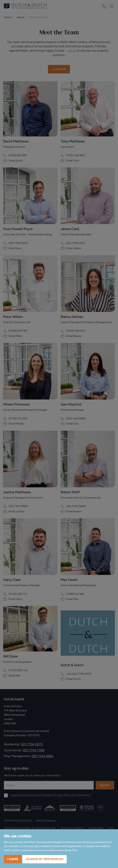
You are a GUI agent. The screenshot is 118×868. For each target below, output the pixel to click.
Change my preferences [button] (45, 859)
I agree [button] (13, 859)
